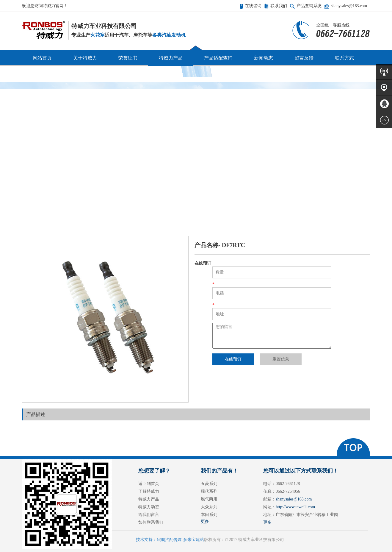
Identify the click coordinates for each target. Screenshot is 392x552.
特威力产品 (171, 58)
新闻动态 (264, 58)
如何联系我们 (151, 522)
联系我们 (279, 6)
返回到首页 (149, 484)
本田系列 (209, 515)
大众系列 (209, 507)
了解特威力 (149, 491)
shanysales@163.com (349, 6)
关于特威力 (85, 58)
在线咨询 (253, 6)
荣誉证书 (128, 58)
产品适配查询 (218, 58)
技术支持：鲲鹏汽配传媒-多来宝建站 (170, 540)
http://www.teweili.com (295, 507)
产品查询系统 (309, 6)
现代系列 (209, 491)
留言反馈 (304, 58)
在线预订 (233, 359)
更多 (205, 521)
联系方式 (344, 58)
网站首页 (42, 58)
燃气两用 (209, 499)
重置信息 (281, 359)
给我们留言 (149, 515)
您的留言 (272, 336)
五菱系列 (209, 484)
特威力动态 (149, 507)
